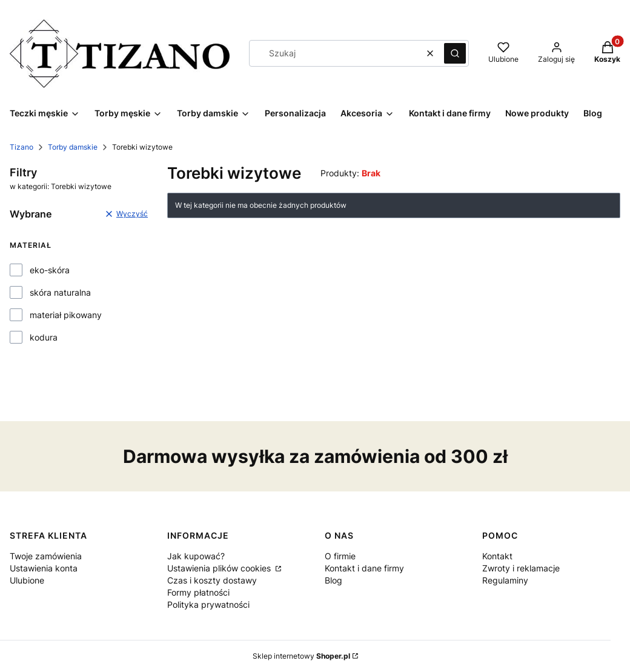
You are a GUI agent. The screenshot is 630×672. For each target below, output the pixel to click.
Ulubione (27, 580)
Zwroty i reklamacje (521, 568)
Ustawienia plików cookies (220, 568)
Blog (333, 580)
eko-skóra (50, 270)
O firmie (340, 556)
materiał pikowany (66, 315)
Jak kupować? (196, 556)
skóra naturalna (60, 292)
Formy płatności (198, 592)
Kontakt (497, 556)
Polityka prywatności (208, 604)
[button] (455, 53)
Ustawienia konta (44, 568)
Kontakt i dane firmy (364, 568)
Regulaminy (505, 580)
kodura (44, 337)
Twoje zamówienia (46, 556)
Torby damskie (73, 147)
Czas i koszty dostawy (212, 580)
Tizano (22, 147)
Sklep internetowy (301, 656)
